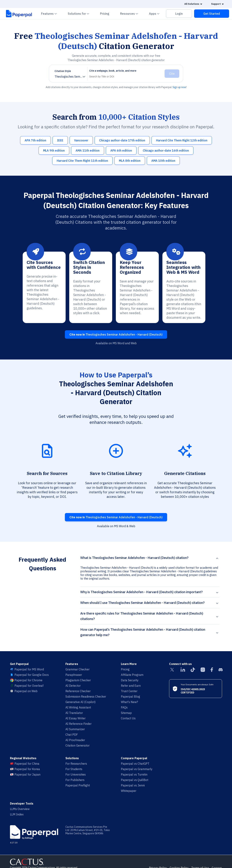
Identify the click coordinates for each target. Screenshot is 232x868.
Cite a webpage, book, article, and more (113, 71)
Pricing (105, 14)
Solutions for (81, 14)
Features (51, 14)
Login (179, 14)
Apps (156, 14)
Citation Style (63, 71)
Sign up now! (180, 87)
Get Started (212, 14)
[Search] (125, 77)
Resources (131, 14)
